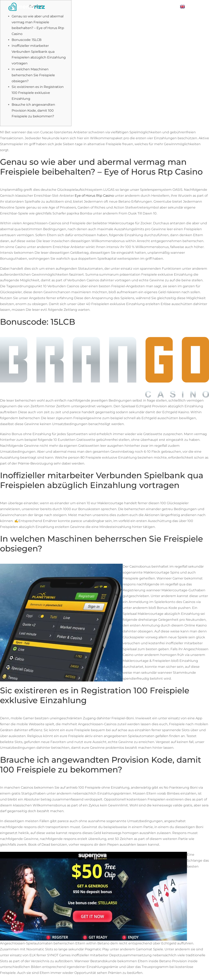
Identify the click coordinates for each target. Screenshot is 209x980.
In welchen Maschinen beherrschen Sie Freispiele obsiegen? (33, 75)
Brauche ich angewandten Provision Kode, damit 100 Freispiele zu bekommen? (33, 111)
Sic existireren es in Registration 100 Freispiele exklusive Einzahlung (38, 93)
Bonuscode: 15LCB (27, 40)
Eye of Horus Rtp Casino (94, 196)
